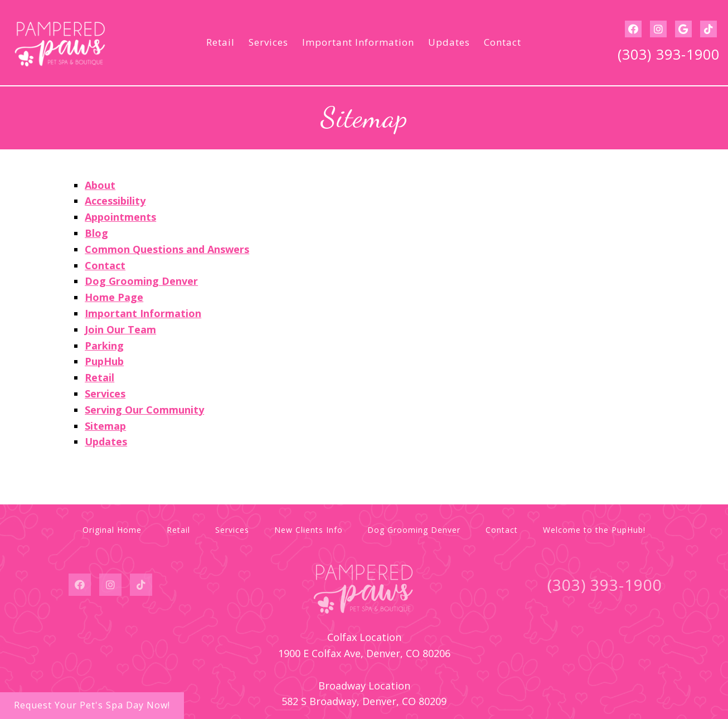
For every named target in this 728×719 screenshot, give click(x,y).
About (100, 185)
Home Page (114, 297)
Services (268, 42)
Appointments (120, 217)
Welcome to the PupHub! (594, 530)
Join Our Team (120, 329)
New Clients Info (309, 530)
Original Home (112, 530)
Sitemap (105, 426)
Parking (104, 346)
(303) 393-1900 (669, 54)
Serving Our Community (144, 410)
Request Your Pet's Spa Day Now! (92, 705)
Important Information (358, 42)
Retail (220, 42)
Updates (449, 42)
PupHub (104, 361)
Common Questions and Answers (167, 249)
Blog (96, 233)
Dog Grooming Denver (141, 281)
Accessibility (115, 201)
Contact (503, 42)
